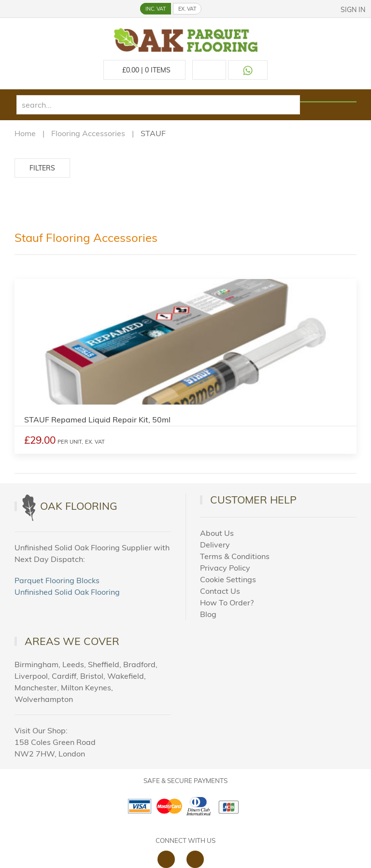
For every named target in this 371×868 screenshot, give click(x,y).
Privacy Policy (225, 568)
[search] (158, 105)
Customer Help (253, 500)
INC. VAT (156, 9)
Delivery (215, 545)
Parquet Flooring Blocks (57, 580)
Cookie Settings (228, 579)
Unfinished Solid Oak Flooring (67, 592)
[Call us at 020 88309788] (209, 70)
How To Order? (227, 602)
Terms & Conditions (235, 556)
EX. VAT (187, 9)
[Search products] (328, 102)
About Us (217, 533)
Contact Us (220, 591)
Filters (42, 168)
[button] (8, 8)
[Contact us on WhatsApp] (248, 70)
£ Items (144, 70)
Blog (208, 614)
